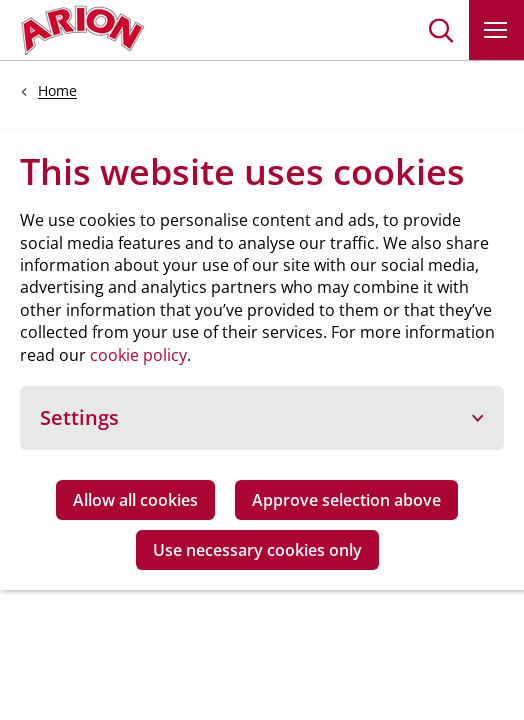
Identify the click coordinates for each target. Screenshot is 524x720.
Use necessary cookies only (257, 550)
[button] (441, 30)
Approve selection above (346, 500)
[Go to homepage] (82, 30)
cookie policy (138, 355)
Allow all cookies (135, 500)
